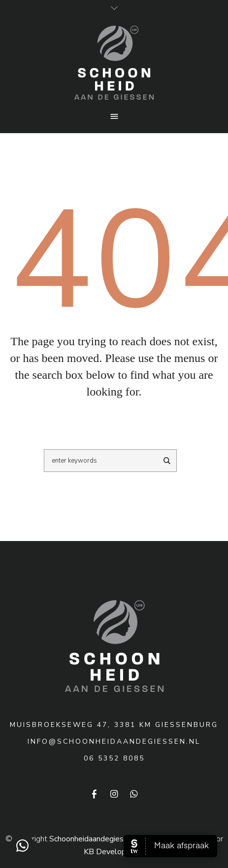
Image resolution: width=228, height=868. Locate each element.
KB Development (114, 852)
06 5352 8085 (114, 758)
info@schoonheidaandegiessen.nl (114, 741)
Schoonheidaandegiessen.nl (97, 839)
